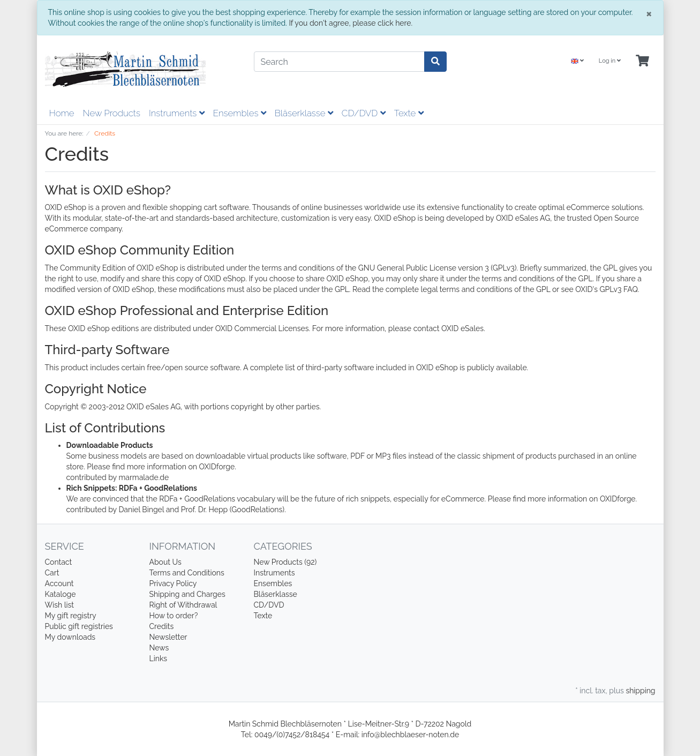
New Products (112, 113)
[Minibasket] (642, 61)
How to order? (174, 616)
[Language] (577, 61)
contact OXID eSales (449, 328)
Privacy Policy (173, 583)
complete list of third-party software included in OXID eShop (354, 368)
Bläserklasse (304, 113)
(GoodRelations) (257, 510)
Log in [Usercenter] (610, 61)
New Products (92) (285, 562)
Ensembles (240, 113)
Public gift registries (79, 626)
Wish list (60, 605)
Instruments (177, 113)
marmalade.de (144, 477)
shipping (640, 691)
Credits (162, 626)
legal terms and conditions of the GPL (486, 289)
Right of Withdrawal (183, 605)
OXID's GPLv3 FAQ (606, 289)
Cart (52, 573)
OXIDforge (217, 467)
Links (159, 658)
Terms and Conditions (187, 573)
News (159, 648)
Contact (59, 562)
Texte (409, 113)
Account (59, 583)
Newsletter (168, 637)
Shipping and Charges (187, 594)
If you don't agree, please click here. (351, 23)
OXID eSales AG (523, 218)
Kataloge (61, 594)
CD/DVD (364, 113)
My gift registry (71, 616)
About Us (165, 562)
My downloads (70, 637)
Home (62, 113)
